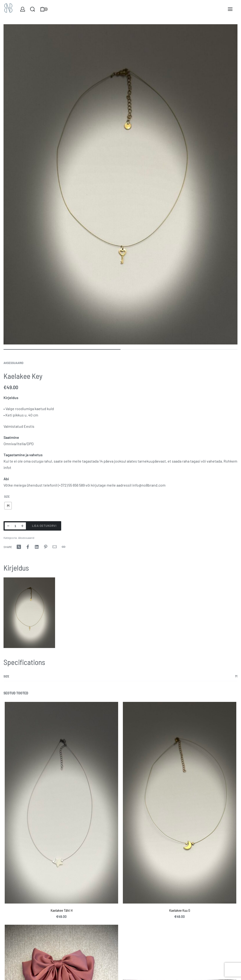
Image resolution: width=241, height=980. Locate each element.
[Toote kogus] (15, 526)
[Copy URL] (64, 547)
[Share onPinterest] (46, 547)
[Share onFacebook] (28, 547)
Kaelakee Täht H (62, 910)
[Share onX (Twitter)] (19, 547)
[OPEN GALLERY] (120, 184)
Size (7, 496)
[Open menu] (230, 9)
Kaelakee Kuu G (180, 910)
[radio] (8, 506)
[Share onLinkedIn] (37, 547)
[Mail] (55, 547)
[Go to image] (62, 349)
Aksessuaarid (13, 363)
